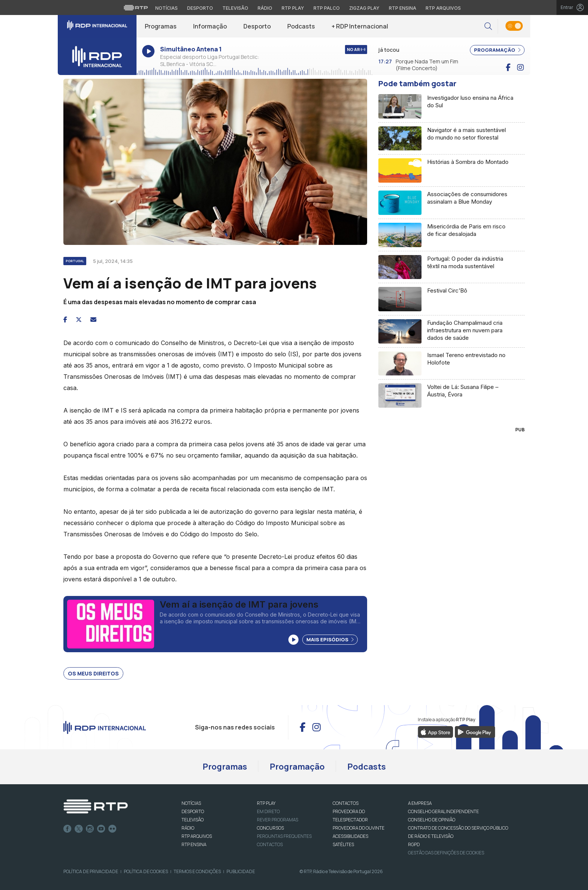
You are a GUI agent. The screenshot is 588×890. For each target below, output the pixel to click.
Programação (297, 767)
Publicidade (241, 871)
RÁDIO (188, 828)
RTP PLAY (266, 803)
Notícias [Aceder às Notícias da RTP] (166, 8)
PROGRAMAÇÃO (497, 50)
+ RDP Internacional (360, 26)
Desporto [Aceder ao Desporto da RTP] (200, 8)
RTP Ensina (194, 844)
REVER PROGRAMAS (277, 820)
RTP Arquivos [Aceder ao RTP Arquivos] (443, 8)
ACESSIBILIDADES (350, 836)
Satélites (343, 844)
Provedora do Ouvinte (358, 828)
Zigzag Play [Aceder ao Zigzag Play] (364, 8)
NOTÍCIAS (191, 803)
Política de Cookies (146, 871)
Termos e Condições (197, 871)
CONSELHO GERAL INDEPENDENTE (443, 811)
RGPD (414, 844)
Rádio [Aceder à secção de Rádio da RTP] (265, 8)
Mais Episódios (330, 639)
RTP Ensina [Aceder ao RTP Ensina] (403, 8)
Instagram (90, 829)
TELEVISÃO (193, 820)
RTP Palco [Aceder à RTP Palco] (327, 8)
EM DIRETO (268, 811)
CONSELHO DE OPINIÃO (432, 820)
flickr (112, 829)
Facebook (67, 829)
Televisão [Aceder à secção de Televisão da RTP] (235, 8)
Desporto (257, 26)
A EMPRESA (420, 803)
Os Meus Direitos (93, 673)
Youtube (101, 829)
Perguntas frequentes (284, 836)
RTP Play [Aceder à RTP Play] (293, 8)
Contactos (270, 844)
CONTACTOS (346, 803)
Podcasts (301, 26)
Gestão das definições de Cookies (446, 853)
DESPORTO (193, 811)
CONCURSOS (270, 828)
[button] (488, 26)
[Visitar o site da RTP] (136, 8)
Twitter (79, 829)
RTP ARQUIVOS (197, 836)
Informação (210, 26)
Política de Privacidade (91, 871)
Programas (161, 26)
